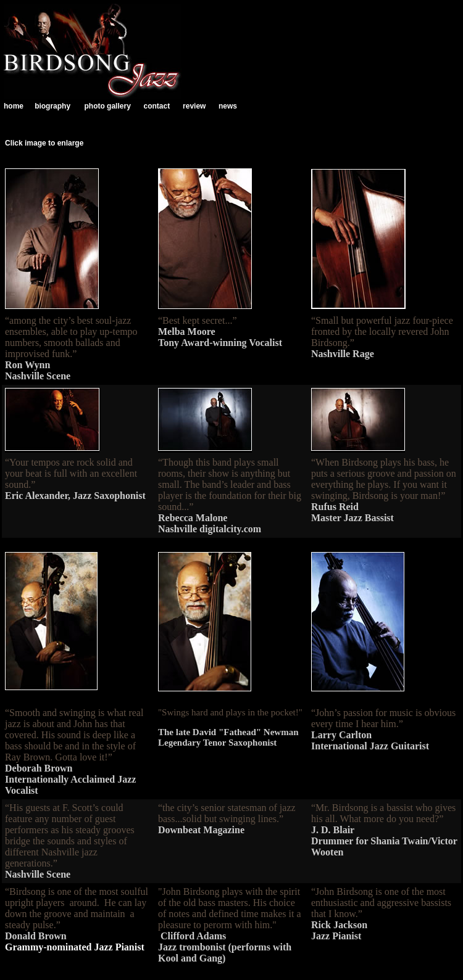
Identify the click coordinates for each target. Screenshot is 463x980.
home (14, 106)
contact (156, 106)
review (194, 106)
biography (52, 106)
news (228, 106)
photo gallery (107, 106)
